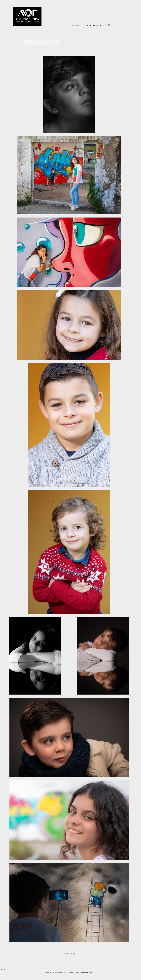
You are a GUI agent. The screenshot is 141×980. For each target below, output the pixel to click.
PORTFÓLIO (75, 25)
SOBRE (100, 25)
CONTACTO (90, 25)
